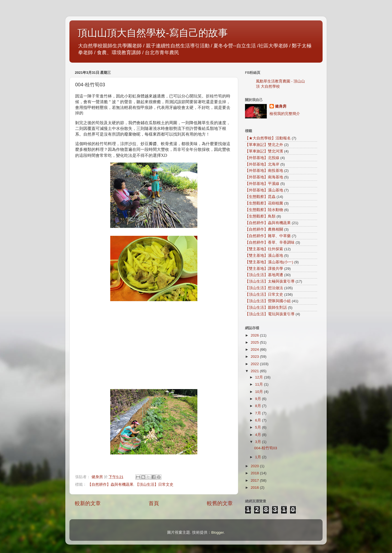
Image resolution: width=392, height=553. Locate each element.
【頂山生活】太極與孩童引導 (270, 281)
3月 (258, 442)
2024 (255, 349)
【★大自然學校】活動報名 (268, 138)
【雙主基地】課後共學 (264, 269)
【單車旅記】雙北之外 (264, 145)
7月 (258, 413)
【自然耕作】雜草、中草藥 (268, 236)
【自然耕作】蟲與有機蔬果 (111, 485)
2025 (255, 342)
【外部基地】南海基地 (264, 177)
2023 (255, 357)
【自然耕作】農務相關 (264, 229)
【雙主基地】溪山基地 (264, 256)
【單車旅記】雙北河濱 (264, 151)
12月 (260, 377)
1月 (258, 457)
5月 (258, 427)
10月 (260, 392)
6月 (258, 420)
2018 (255, 473)
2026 (255, 335)
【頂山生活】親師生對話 (266, 308)
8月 (258, 406)
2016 (255, 488)
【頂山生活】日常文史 (154, 485)
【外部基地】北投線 (262, 158)
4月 (258, 435)
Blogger (218, 532)
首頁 (154, 503)
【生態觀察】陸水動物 (264, 210)
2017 (255, 480)
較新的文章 (88, 503)
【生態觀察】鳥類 (260, 216)
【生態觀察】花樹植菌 (264, 203)
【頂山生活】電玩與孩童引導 (270, 314)
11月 (260, 384)
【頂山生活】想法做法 (264, 288)
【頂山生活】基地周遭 (264, 275)
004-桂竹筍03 (266, 448)
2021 (255, 371)
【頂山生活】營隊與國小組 (268, 301)
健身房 (281, 106)
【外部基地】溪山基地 (264, 190)
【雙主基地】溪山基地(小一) (269, 262)
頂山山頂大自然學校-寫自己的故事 (153, 33)
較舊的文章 (220, 503)
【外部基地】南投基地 (264, 171)
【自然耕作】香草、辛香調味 (270, 242)
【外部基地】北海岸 (262, 164)
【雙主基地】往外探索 (264, 249)
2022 (255, 364)
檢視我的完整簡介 (285, 114)
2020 (255, 466)
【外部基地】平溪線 (262, 184)
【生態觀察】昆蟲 (260, 197)
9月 (258, 399)
